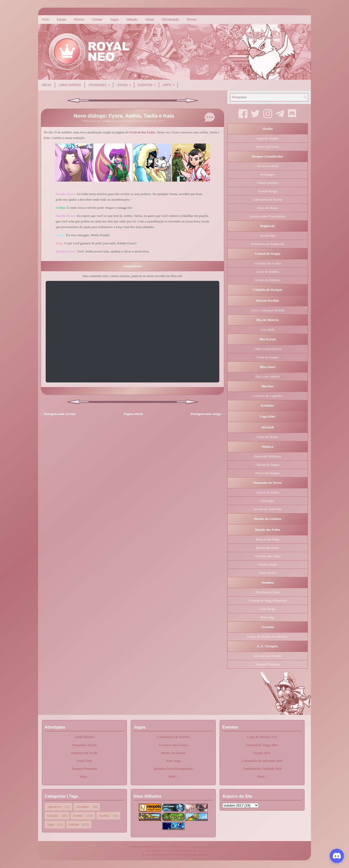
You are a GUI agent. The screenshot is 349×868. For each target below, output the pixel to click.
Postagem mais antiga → (208, 414)
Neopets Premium (268, 664)
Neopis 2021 (262, 753)
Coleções (53, 816)
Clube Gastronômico (268, 349)
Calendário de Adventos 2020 (262, 761)
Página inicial (133, 414)
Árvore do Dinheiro (268, 280)
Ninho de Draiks (268, 437)
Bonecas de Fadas (267, 539)
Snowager (268, 501)
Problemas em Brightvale (268, 244)
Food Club (84, 761)
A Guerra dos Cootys (267, 263)
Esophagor (268, 174)
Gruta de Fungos (268, 357)
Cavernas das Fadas (268, 556)
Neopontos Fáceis (84, 745)
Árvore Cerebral (268, 166)
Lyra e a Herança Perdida (267, 310)
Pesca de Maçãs (268, 208)
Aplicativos (54, 807)
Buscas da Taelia (268, 492)
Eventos (149, 83)
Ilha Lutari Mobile (268, 376)
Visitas (150, 20)
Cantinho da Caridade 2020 (262, 769)
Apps (170, 83)
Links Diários (70, 85)
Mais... (84, 776)
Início (46, 20)
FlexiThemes (162, 855)
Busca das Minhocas (268, 456)
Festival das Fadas (142, 132)
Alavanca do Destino (267, 656)
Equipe (62, 20)
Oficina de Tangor (268, 465)
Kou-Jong (267, 617)
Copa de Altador (267, 138)
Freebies (104, 816)
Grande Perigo (267, 191)
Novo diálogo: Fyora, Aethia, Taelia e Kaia (124, 116)
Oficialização (170, 20)
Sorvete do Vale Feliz (267, 509)
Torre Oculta (268, 573)
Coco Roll (267, 329)
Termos (192, 20)
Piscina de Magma (268, 473)
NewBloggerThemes (195, 855)
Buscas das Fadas (268, 548)
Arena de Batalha (268, 272)
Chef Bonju (268, 609)
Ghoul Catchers (267, 183)
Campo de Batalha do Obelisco (268, 637)
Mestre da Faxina (268, 147)
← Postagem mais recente (58, 414)
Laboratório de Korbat (268, 199)
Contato (97, 20)
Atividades (101, 83)
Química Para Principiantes (173, 769)
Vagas (114, 20)
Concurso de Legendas (268, 396)
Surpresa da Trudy (84, 753)
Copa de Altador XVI (262, 737)
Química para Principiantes (268, 216)
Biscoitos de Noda (267, 592)
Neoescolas (267, 236)
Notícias (74, 825)
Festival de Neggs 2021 (262, 745)
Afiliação (132, 20)
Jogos (126, 83)
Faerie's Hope (267, 564)
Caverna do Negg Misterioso (268, 600)
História (79, 20)
